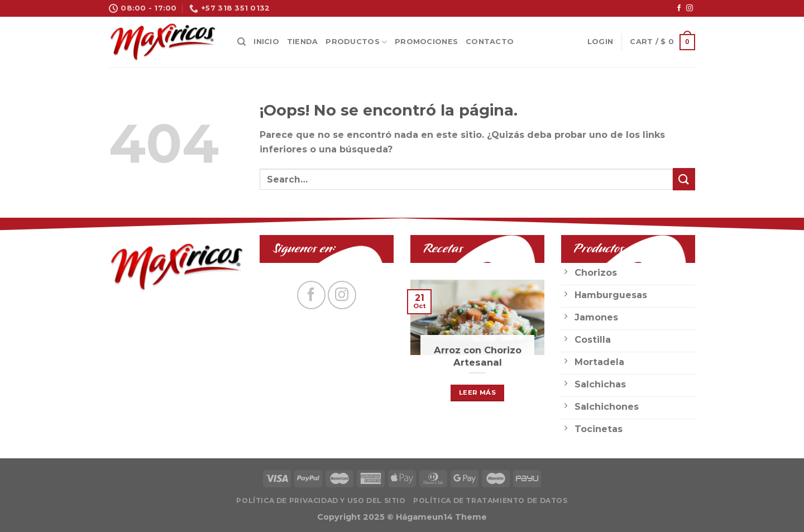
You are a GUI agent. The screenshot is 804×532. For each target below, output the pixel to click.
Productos (356, 42)
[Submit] (684, 179)
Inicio (266, 42)
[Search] (241, 42)
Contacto (490, 42)
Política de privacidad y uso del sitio (321, 500)
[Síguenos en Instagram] (690, 8)
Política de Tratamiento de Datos (490, 500)
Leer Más (477, 392)
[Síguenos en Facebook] (679, 8)
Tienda (303, 42)
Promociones (426, 42)
